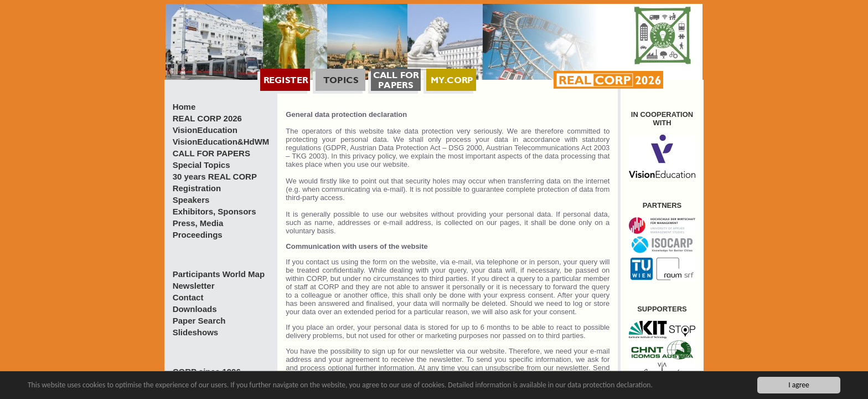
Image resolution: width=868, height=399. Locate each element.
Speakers (191, 200)
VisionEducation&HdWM (221, 142)
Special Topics (201, 165)
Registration (197, 188)
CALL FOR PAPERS (211, 153)
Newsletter (194, 286)
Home (184, 107)
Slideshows (196, 332)
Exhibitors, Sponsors (215, 211)
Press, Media (198, 223)
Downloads (195, 309)
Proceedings (198, 235)
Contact (188, 297)
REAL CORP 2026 (207, 118)
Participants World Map (219, 274)
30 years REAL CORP (215, 177)
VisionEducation (205, 130)
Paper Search (199, 321)
